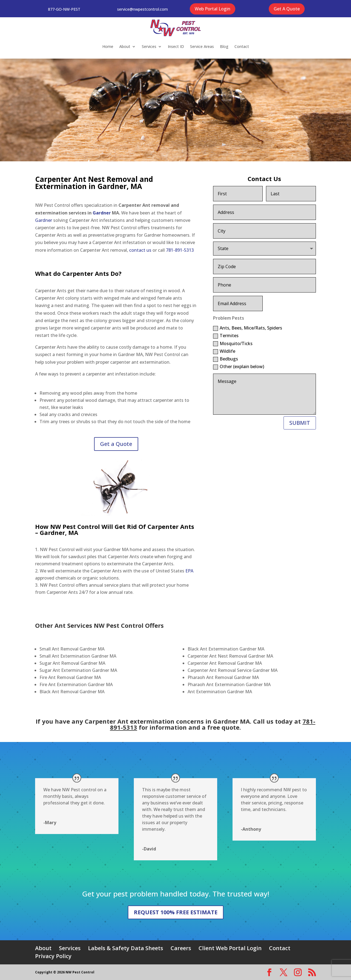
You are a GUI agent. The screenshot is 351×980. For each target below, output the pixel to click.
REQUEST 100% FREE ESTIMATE (176, 912)
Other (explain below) (239, 366)
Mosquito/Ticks (233, 343)
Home (108, 46)
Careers (181, 948)
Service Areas (202, 46)
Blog (224, 46)
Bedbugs (226, 359)
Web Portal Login (213, 9)
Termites (226, 336)
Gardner (102, 213)
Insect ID (176, 46)
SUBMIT (300, 423)
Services (149, 46)
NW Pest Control (75, 526)
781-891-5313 (180, 250)
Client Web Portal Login (230, 948)
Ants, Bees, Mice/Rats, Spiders (248, 328)
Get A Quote (287, 9)
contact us (140, 250)
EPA (189, 571)
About (125, 46)
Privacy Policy (53, 956)
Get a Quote (116, 444)
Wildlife (224, 351)
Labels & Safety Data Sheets (126, 948)
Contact (242, 46)
